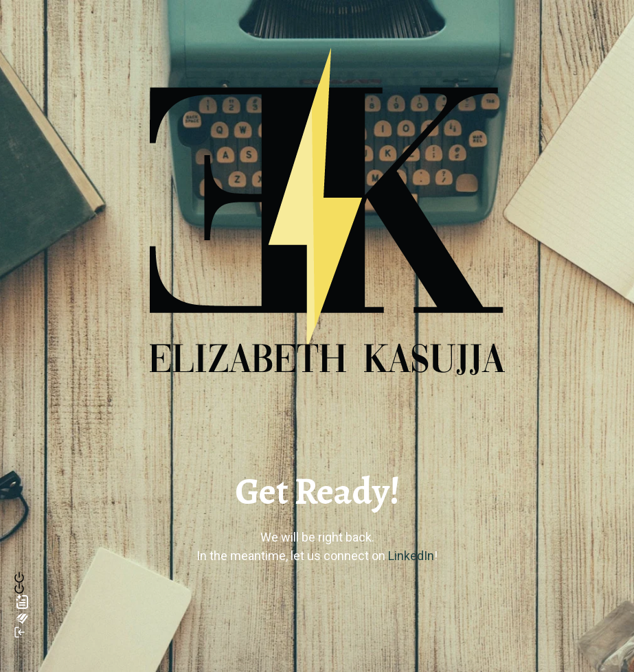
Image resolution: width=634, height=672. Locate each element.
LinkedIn (411, 556)
